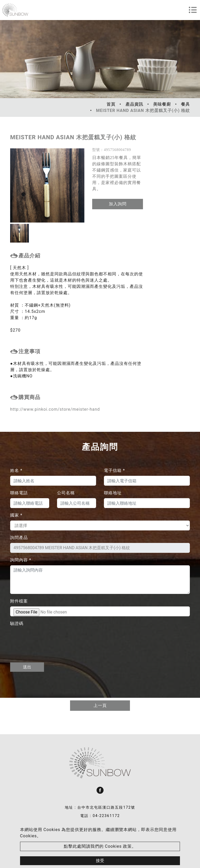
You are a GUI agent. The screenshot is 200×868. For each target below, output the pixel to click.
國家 (16, 515)
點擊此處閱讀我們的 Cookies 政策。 (100, 846)
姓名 (16, 470)
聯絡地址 (113, 493)
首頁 (111, 104)
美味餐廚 (162, 104)
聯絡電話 (19, 493)
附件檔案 (19, 601)
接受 (100, 861)
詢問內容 (21, 560)
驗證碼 (17, 623)
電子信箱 (114, 470)
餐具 (185, 104)
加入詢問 (118, 204)
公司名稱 (66, 493)
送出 (27, 667)
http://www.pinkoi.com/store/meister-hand (55, 409)
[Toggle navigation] (193, 10)
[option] (47, 185)
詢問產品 (19, 538)
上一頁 (100, 705)
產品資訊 (134, 104)
